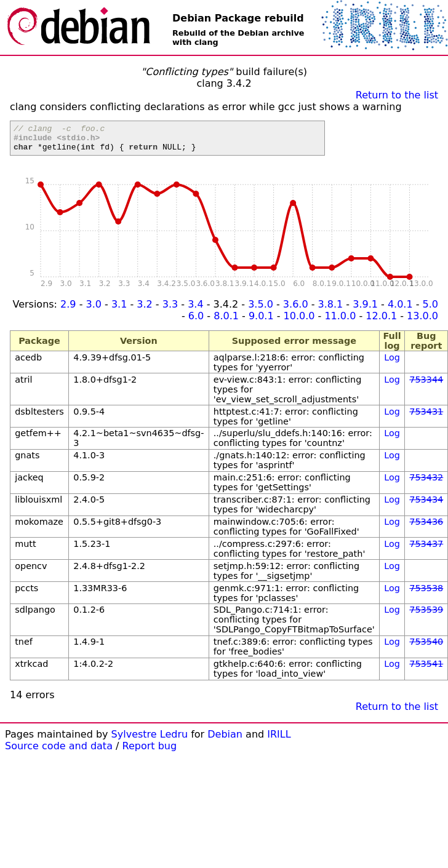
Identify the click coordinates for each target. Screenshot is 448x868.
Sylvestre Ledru (150, 740)
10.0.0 (299, 321)
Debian (225, 740)
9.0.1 (261, 321)
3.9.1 (365, 310)
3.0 (94, 310)
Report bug (150, 751)
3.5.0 (261, 310)
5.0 (430, 310)
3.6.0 (296, 310)
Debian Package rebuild (238, 18)
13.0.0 (422, 321)
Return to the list (397, 95)
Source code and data (59, 751)
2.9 (68, 310)
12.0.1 (381, 321)
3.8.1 (331, 310)
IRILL (279, 740)
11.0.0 (340, 321)
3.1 (119, 310)
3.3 (170, 310)
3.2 (144, 310)
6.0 (196, 321)
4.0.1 (400, 310)
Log (392, 363)
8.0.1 (226, 321)
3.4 (195, 310)
